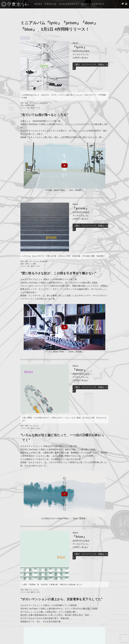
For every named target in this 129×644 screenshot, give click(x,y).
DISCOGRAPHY (72, 4)
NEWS (41, 4)
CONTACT (101, 4)
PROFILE (54, 4)
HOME (29, 619)
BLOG (89, 4)
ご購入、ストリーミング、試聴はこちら (79, 65)
